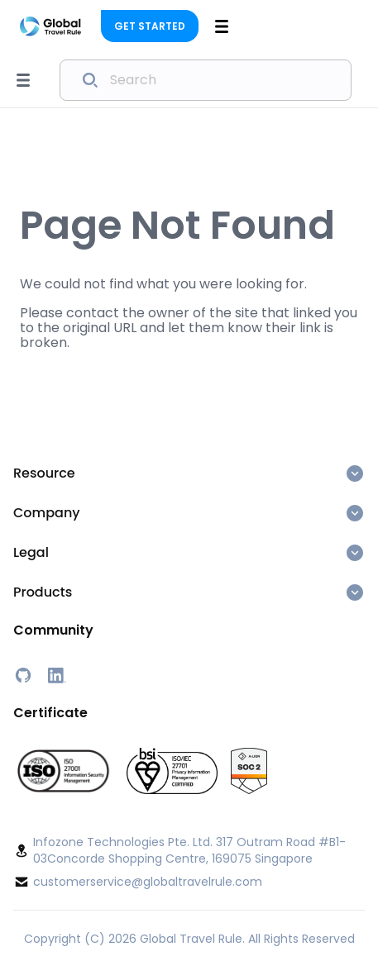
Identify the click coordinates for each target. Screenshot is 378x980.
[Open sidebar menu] (23, 80)
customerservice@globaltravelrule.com (148, 882)
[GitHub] (23, 675)
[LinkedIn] (56, 675)
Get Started (150, 26)
